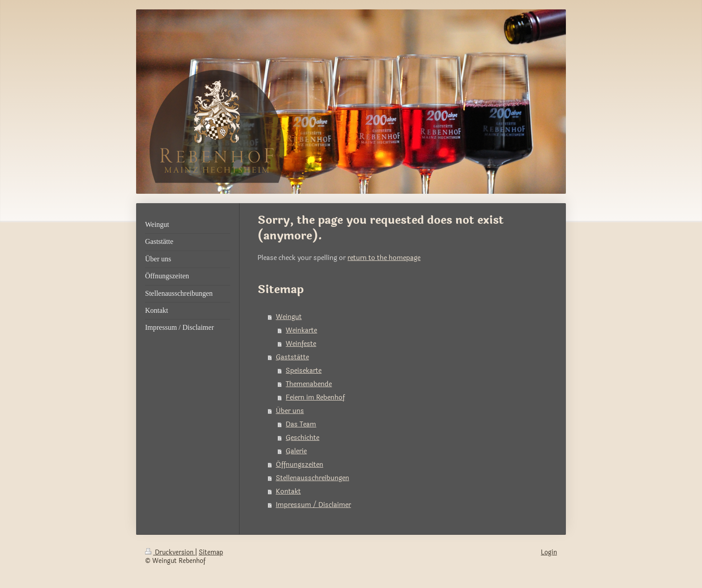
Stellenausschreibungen (312, 478)
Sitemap (211, 552)
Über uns (290, 411)
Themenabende (309, 384)
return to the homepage (384, 258)
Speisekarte (304, 371)
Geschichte (302, 438)
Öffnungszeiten (300, 465)
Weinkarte (301, 330)
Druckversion (170, 552)
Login (549, 552)
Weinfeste (301, 344)
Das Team (301, 424)
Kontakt (288, 492)
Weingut (289, 317)
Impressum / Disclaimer (313, 505)
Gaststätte (292, 357)
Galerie (296, 451)
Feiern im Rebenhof (315, 398)
